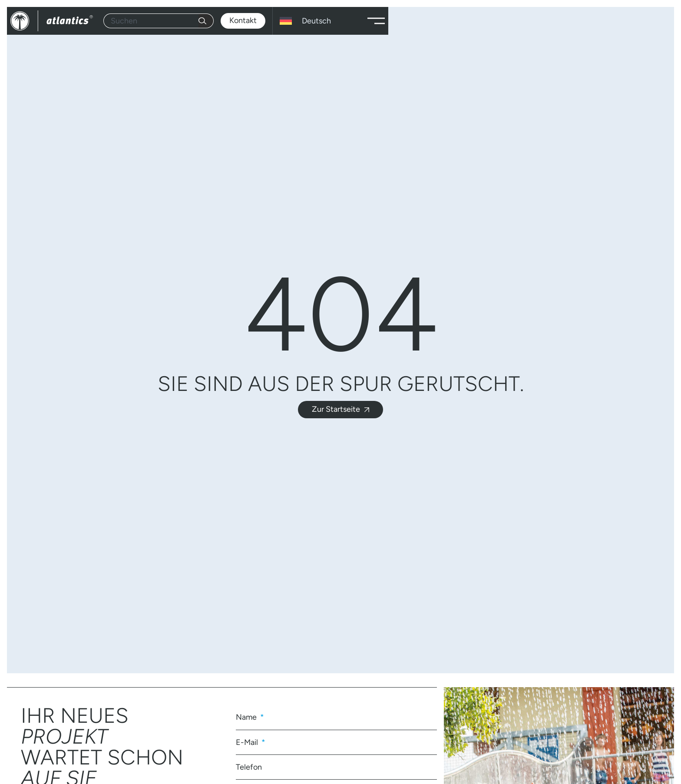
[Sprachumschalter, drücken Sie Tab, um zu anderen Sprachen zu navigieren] (318, 21)
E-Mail (248, 742)
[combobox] (151, 21)
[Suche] (206, 21)
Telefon (249, 767)
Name (247, 717)
